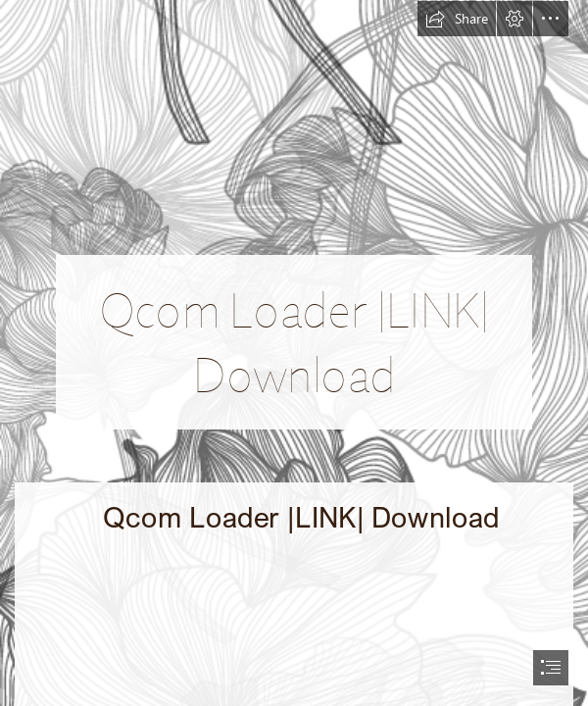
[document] (294, 353)
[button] (457, 19)
